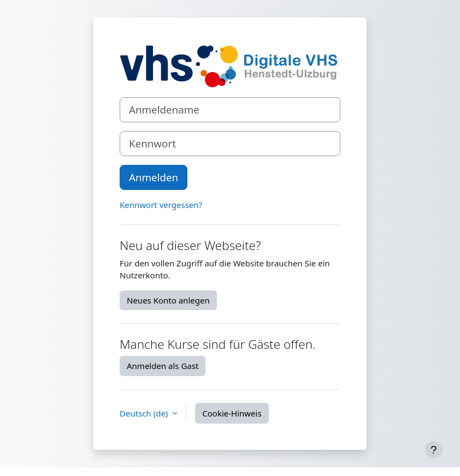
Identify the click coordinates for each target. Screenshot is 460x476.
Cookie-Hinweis (232, 413)
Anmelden (154, 177)
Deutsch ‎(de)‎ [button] (145, 413)
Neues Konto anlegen (168, 300)
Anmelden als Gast (163, 366)
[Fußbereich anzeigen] (434, 450)
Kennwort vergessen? (161, 205)
